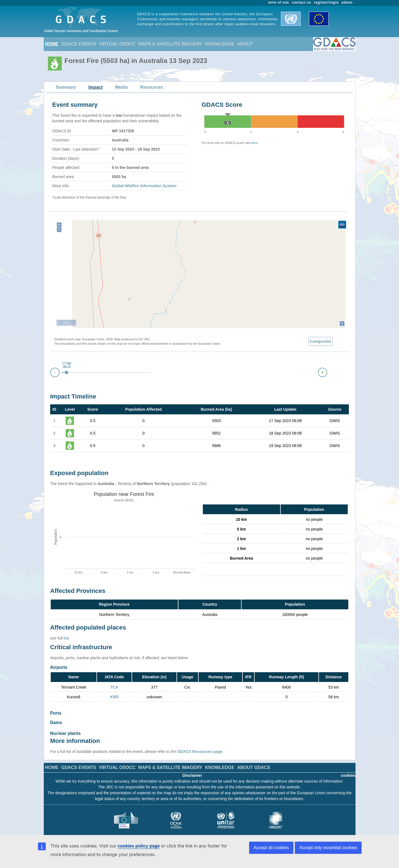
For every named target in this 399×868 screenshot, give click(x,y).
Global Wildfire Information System (144, 186)
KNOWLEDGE (220, 44)
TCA (114, 687)
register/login (326, 2)
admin (347, 2)
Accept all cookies (271, 848)
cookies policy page (139, 846)
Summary (66, 87)
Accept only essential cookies (328, 848)
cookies (348, 770)
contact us (301, 2)
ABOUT (245, 44)
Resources (152, 87)
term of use (279, 2)
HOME (52, 44)
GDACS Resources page (200, 746)
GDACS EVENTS (79, 44)
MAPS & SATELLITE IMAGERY (170, 44)
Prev (50, 373)
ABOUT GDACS (254, 762)
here (255, 143)
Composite (320, 341)
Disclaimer (192, 770)
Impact (96, 87)
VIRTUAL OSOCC (117, 44)
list (66, 638)
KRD (114, 697)
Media (122, 87)
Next (327, 371)
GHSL (129, 500)
